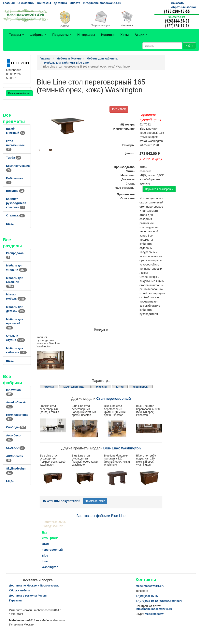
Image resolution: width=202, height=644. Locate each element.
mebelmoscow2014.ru (150, 586)
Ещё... (10, 224)
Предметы (62, 35)
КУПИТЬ (119, 109)
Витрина (15, 191)
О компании (26, 3)
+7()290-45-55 (147, 596)
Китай (120, 387)
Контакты (44, 3)
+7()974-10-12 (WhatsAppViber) (159, 601)
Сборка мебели (20, 590)
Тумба (14, 158)
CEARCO (15, 448)
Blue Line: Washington (122, 448)
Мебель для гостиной (15, 282)
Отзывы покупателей (62, 501)
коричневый (141, 387)
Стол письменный (15, 145)
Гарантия (15, 600)
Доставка (60, 3)
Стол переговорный (114, 399)
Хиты (124, 35)
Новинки (108, 35)
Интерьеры (86, 35)
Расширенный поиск (19, 93)
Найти (189, 46)
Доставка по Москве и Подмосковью (34, 586)
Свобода (16, 427)
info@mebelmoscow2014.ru (102, 3)
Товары (16, 35)
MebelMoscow (154, 614)
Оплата (75, 3)
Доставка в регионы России (28, 596)
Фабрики (38, 35)
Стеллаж (15, 215)
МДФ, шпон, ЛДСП (75, 387)
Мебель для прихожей (15, 323)
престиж (49, 387)
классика (101, 387)
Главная (9, 3)
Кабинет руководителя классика (16, 203)
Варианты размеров (159, 189)
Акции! (141, 35)
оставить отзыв (95, 501)
